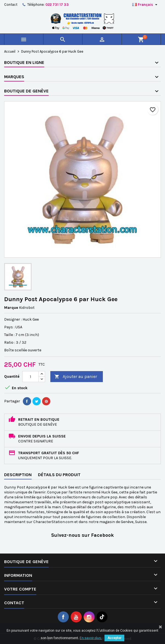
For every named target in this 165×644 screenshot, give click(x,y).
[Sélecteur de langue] (145, 5)
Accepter (114, 638)
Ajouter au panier (76, 377)
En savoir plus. (91, 638)
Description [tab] (18, 475)
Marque (11, 308)
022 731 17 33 (57, 5)
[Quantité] (31, 377)
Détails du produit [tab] (59, 475)
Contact (11, 5)
